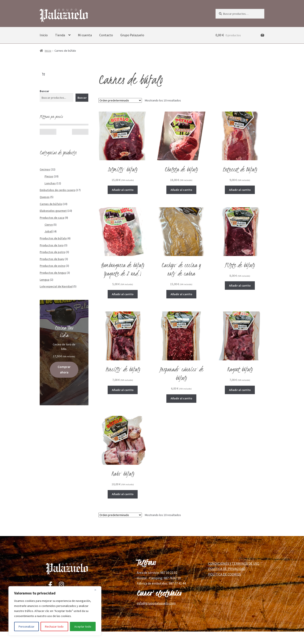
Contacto (106, 35)
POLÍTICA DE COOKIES (225, 574)
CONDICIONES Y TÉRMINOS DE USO (234, 563)
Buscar (44, 91)
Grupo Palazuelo (132, 35)
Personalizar (26, 626)
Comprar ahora (64, 369)
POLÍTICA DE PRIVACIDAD (227, 569)
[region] (55, 611)
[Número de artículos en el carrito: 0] (43, 74)
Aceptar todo (83, 626)
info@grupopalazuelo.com (156, 603)
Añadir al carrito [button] (123, 190)
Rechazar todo (54, 626)
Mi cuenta (85, 35)
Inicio (44, 35)
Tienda (60, 35)
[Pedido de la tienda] (120, 100)
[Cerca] (97, 590)
